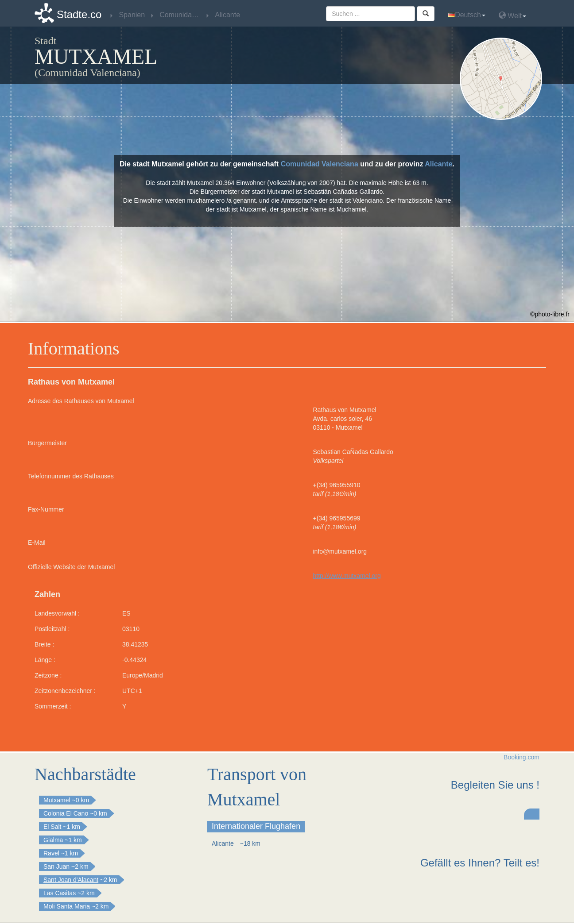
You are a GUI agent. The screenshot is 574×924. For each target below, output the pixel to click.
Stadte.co (79, 14)
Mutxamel (57, 800)
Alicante (438, 164)
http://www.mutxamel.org (347, 576)
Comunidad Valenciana (320, 164)
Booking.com (522, 757)
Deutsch (467, 15)
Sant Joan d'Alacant (71, 880)
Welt (512, 15)
